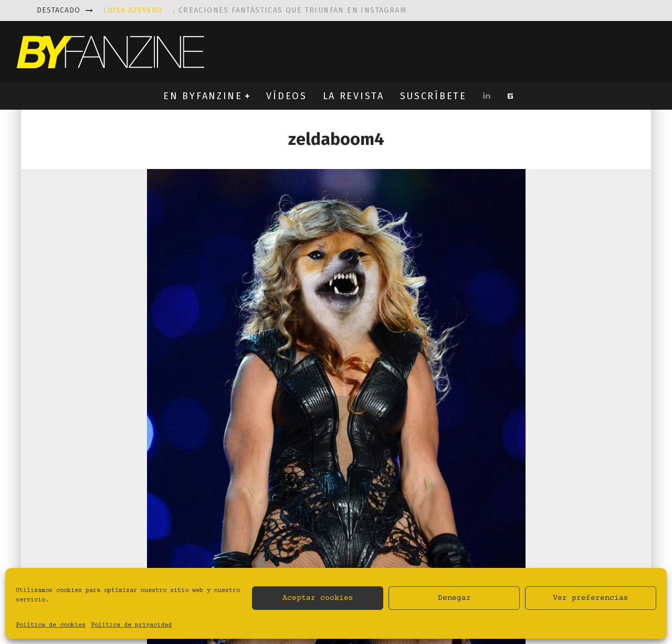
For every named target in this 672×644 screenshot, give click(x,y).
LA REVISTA (354, 96)
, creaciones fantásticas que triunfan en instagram (255, 10)
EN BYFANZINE (203, 96)
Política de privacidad (131, 625)
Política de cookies (51, 625)
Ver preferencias (591, 598)
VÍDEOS (286, 96)
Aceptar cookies (318, 598)
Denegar (454, 598)
